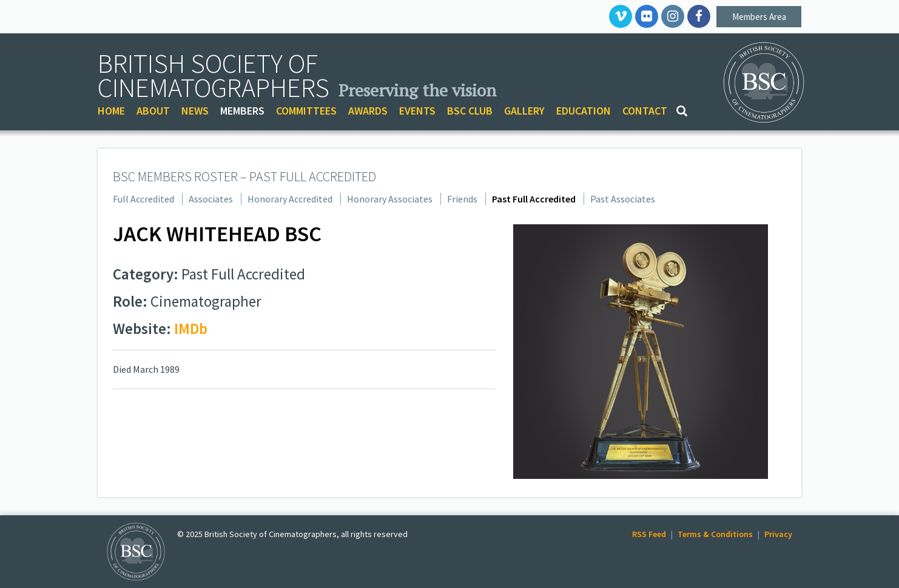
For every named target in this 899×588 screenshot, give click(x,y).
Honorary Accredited (290, 199)
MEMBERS (242, 111)
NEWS (195, 111)
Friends (462, 199)
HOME (111, 111)
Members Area (759, 17)
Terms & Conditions (715, 534)
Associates (211, 199)
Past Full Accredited (534, 199)
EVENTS (417, 111)
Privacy (778, 534)
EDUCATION (584, 111)
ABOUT (153, 111)
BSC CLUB (470, 111)
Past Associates (623, 199)
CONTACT (645, 111)
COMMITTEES (306, 111)
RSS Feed (649, 534)
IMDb (191, 329)
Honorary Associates (390, 199)
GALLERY (524, 111)
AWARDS (368, 111)
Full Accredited (143, 199)
